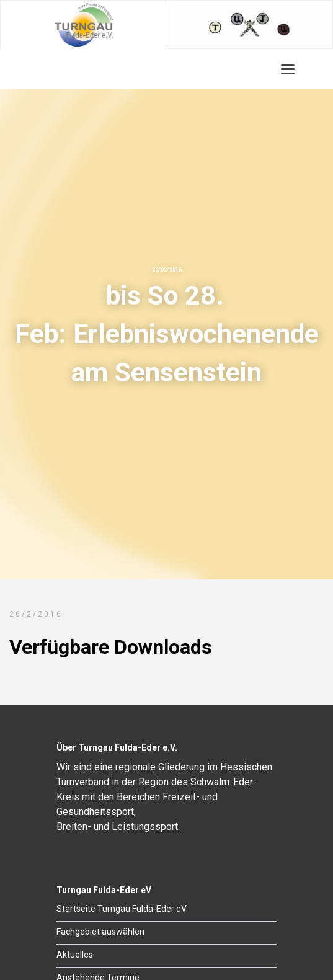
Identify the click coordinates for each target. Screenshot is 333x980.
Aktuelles (75, 955)
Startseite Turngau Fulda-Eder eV (122, 909)
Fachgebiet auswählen (100, 932)
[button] (288, 69)
